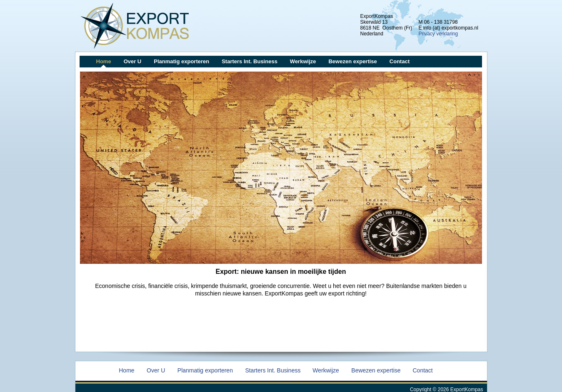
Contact (400, 61)
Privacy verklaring (438, 34)
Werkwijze (303, 61)
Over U (133, 61)
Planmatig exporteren (181, 61)
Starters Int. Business (250, 61)
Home (104, 61)
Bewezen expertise (352, 61)
